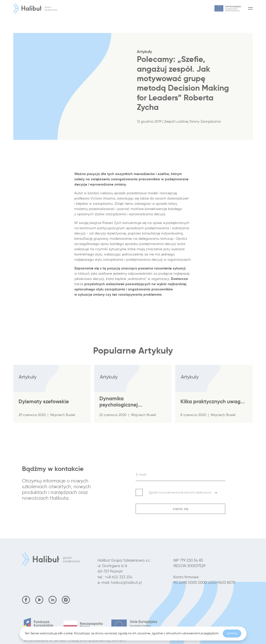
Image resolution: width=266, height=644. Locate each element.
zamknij (232, 633)
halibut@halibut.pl (126, 583)
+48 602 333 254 (118, 577)
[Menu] (249, 8)
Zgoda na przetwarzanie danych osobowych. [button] (183, 492)
